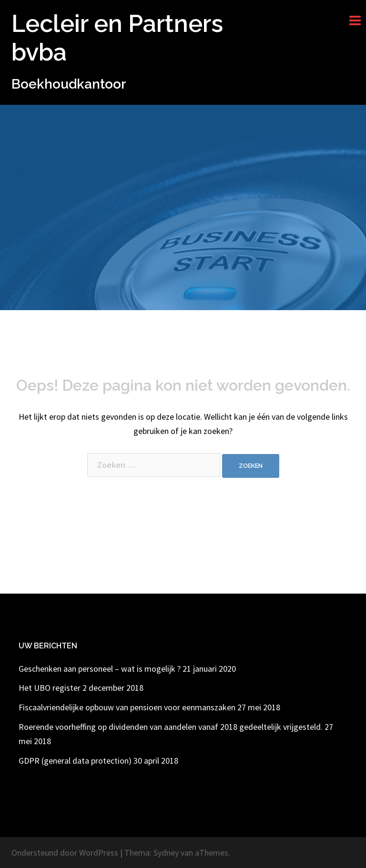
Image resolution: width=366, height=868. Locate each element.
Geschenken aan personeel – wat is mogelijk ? (100, 669)
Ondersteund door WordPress (65, 853)
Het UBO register (50, 688)
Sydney (166, 853)
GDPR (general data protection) (75, 761)
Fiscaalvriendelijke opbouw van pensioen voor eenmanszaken (127, 707)
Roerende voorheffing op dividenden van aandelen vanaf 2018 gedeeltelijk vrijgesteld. (171, 727)
